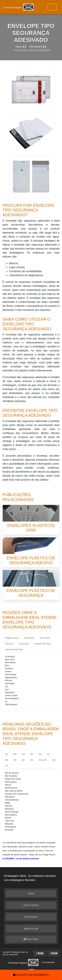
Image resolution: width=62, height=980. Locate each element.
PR (40, 754)
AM (54, 760)
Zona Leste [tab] (24, 644)
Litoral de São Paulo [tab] (14, 650)
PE (15, 760)
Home (31, 893)
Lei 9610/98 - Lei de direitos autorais (21, 859)
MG (15, 754)
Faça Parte (31, 939)
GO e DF (42, 760)
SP (32, 754)
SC (49, 754)
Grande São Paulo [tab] (43, 644)
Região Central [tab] (12, 638)
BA (23, 760)
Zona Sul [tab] (9, 644)
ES (23, 754)
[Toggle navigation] (52, 7)
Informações (31, 917)
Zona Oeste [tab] (45, 638)
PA (7, 766)
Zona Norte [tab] (29, 638)
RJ (7, 754)
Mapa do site (31, 928)
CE (32, 760)
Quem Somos (31, 905)
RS (7, 760)
